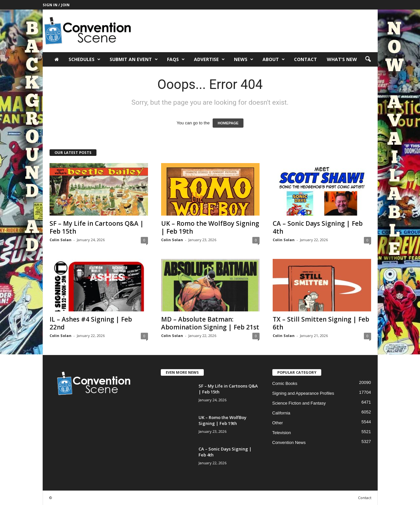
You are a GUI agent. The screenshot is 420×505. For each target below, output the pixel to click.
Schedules (84, 59)
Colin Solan (61, 240)
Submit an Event (134, 59)
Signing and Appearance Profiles (303, 393)
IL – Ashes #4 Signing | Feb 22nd (91, 323)
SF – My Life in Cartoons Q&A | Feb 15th (97, 227)
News (244, 59)
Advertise (209, 59)
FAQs (176, 59)
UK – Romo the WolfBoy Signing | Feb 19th (210, 227)
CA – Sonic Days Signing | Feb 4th (318, 227)
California (281, 413)
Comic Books (285, 383)
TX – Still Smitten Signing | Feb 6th (321, 323)
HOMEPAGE (228, 123)
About (274, 59)
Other (278, 423)
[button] (368, 59)
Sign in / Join (56, 5)
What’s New (342, 59)
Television (282, 433)
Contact (305, 59)
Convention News (289, 442)
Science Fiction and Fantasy (299, 403)
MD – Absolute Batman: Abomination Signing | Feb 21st (210, 323)
